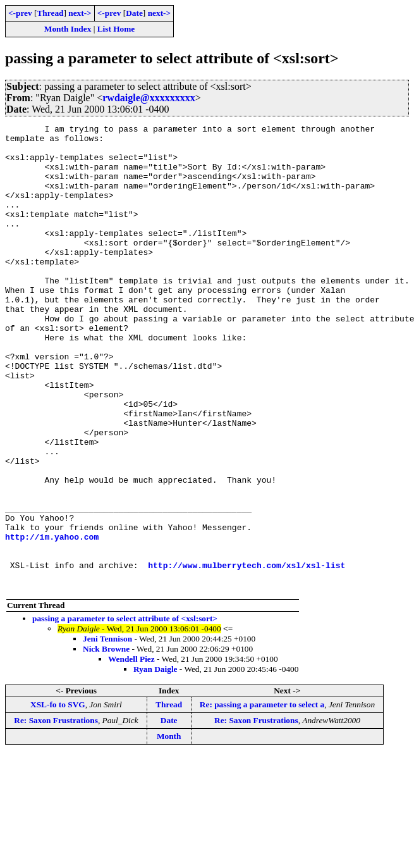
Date (134, 13)
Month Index (68, 29)
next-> (80, 13)
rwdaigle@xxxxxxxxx (149, 98)
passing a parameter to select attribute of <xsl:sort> (125, 711)
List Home (116, 29)
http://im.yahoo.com (52, 620)
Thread (50, 13)
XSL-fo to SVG (58, 797)
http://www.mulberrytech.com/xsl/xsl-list (247, 654)
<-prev (20, 13)
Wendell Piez (131, 752)
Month (169, 829)
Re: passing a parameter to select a (262, 797)
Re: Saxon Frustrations (56, 813)
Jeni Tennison (107, 732)
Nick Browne (106, 742)
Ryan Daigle (155, 762)
